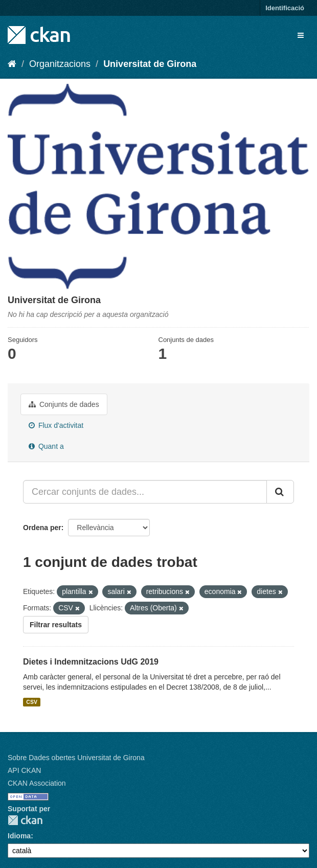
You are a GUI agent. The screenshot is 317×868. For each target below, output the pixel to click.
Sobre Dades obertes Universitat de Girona (76, 758)
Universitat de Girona (150, 64)
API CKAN (24, 770)
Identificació (285, 8)
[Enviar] (280, 492)
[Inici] (12, 64)
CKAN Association (37, 783)
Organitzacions (60, 64)
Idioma (19, 836)
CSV (32, 702)
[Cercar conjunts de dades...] (145, 492)
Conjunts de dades (64, 404)
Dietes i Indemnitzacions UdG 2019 (91, 662)
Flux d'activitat (56, 425)
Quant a (46, 446)
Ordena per (42, 528)
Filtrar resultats (56, 625)
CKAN (25, 820)
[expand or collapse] (301, 35)
